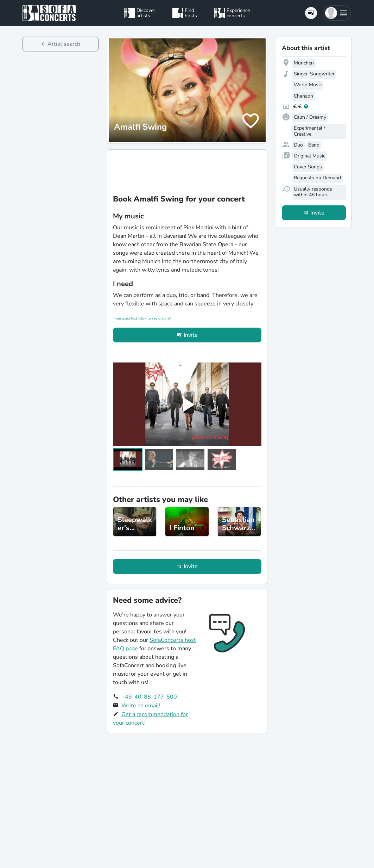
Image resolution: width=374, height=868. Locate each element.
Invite (191, 335)
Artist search (64, 44)
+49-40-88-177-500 (149, 697)
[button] (337, 13)
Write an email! (141, 706)
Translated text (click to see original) (142, 318)
